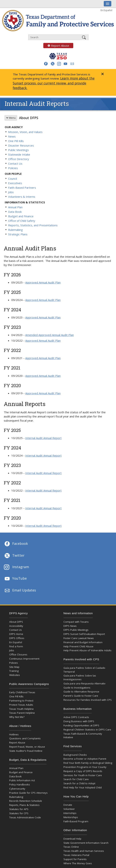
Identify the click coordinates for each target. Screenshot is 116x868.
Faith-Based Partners (22, 188)
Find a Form (16, 646)
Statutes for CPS (19, 813)
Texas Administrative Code (25, 817)
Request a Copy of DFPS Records (83, 771)
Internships (70, 813)
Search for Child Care (76, 779)
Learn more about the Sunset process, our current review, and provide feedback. (54, 83)
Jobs (11, 192)
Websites (15, 675)
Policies (13, 168)
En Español (106, 10)
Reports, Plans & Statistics (24, 805)
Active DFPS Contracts (76, 717)
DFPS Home (16, 634)
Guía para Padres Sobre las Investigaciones (80, 677)
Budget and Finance (21, 216)
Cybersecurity (17, 789)
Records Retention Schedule (26, 801)
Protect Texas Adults (21, 705)
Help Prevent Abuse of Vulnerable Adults (87, 650)
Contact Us (15, 163)
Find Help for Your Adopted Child (83, 787)
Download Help (72, 839)
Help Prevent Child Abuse (78, 646)
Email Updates (20, 591)
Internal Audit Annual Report (43, 438)
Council (13, 179)
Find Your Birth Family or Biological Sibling (88, 763)
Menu (11, 118)
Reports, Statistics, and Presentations (33, 225)
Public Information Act (22, 780)
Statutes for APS (19, 809)
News (12, 136)
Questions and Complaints (25, 738)
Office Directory (19, 159)
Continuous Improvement (24, 659)
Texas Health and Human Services (84, 851)
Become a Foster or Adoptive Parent (85, 759)
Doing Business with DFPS (79, 721)
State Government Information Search (86, 843)
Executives (15, 183)
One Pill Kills (16, 141)
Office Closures (18, 654)
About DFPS (29, 118)
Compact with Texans (76, 622)
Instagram (16, 567)
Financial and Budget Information (83, 642)
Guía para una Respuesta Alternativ (84, 683)
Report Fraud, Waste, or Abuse (27, 747)
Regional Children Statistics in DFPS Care (87, 730)
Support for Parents (75, 859)
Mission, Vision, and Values (25, 132)
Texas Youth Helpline (21, 709)
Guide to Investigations (77, 688)
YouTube (15, 579)
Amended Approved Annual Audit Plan (50, 335)
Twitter (14, 556)
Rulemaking (15, 230)
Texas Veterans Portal (76, 855)
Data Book (15, 212)
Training (14, 671)
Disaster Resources (21, 145)
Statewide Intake (19, 154)
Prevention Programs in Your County (85, 767)
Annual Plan (15, 207)
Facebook (16, 544)
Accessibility (16, 626)
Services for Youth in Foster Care (83, 775)
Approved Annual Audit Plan (43, 282)
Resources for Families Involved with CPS (88, 700)
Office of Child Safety (22, 221)
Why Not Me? (17, 717)
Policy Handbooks (20, 784)
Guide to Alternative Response (81, 692)
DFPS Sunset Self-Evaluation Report (84, 634)
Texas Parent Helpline (22, 713)
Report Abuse (56, 46)
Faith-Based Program (76, 821)
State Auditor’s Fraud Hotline (26, 751)
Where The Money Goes (78, 863)
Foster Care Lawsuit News (79, 638)
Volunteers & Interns (22, 197)
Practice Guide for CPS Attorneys (28, 793)
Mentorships (71, 817)
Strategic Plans (18, 234)
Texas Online (71, 847)
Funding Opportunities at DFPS (81, 725)
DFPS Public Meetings (76, 630)
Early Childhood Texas (22, 692)
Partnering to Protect (21, 701)
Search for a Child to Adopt (79, 783)
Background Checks (75, 755)
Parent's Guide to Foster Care (81, 696)
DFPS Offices (17, 638)
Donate (68, 805)
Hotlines (14, 734)
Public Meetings (18, 150)
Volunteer (69, 809)
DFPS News (70, 626)
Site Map (14, 667)
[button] (46, 64)
